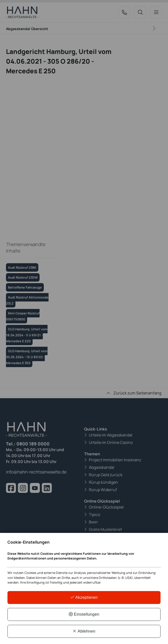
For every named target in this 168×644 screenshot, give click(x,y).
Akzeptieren (84, 597)
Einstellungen (84, 614)
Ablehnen (84, 631)
